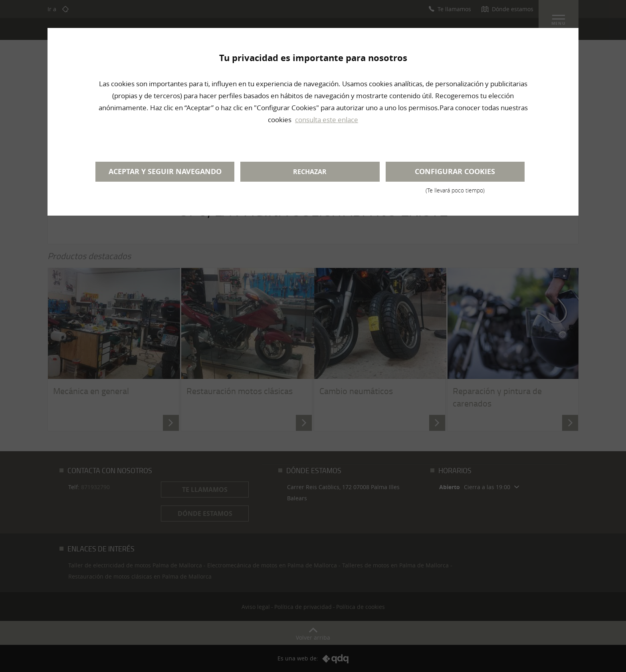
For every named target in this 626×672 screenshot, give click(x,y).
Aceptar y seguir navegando (165, 171)
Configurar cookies (455, 174)
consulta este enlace (327, 120)
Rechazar (310, 172)
